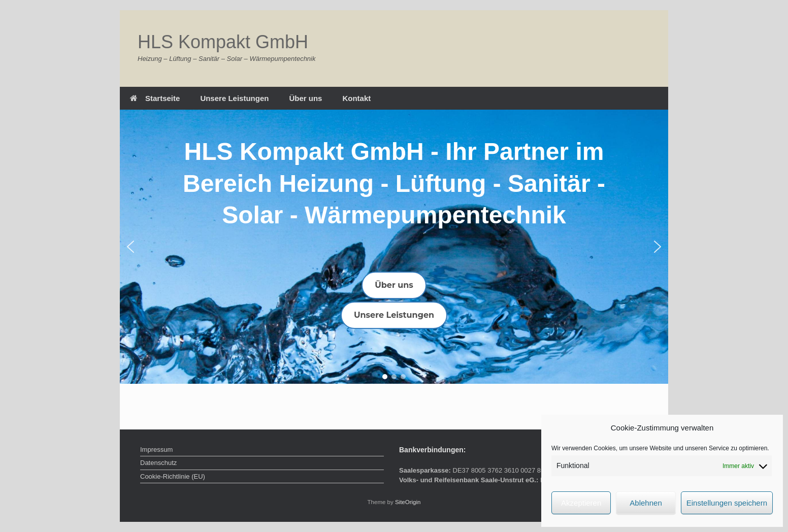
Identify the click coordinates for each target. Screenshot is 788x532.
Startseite (155, 98)
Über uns (305, 98)
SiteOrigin (408, 502)
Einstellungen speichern (727, 503)
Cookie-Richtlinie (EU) (173, 476)
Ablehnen (646, 503)
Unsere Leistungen (234, 98)
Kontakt (356, 98)
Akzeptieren (581, 503)
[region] (394, 247)
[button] (130, 247)
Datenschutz (158, 463)
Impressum (156, 450)
